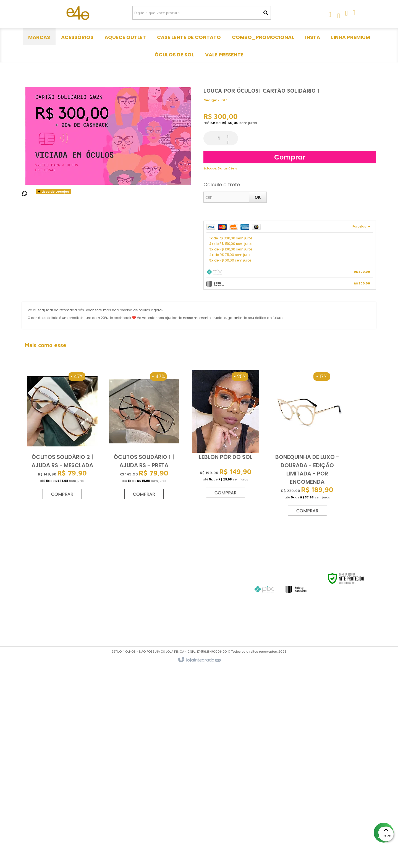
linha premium (107, 806)
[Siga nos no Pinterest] (213, 772)
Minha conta (28, 778)
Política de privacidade (39, 827)
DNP (19, 785)
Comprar (290, 358)
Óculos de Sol (107, 813)
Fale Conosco (29, 772)
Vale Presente (107, 820)
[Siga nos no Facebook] (177, 772)
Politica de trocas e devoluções (48, 799)
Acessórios (104, 772)
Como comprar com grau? (44, 813)
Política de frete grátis (39, 806)
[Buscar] (266, 13)
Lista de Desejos (53, 392)
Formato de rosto (34, 792)
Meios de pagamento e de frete (47, 820)
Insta (98, 799)
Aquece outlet (108, 778)
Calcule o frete (222, 385)
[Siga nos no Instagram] (195, 772)
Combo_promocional (115, 792)
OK (258, 398)
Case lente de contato (116, 785)
